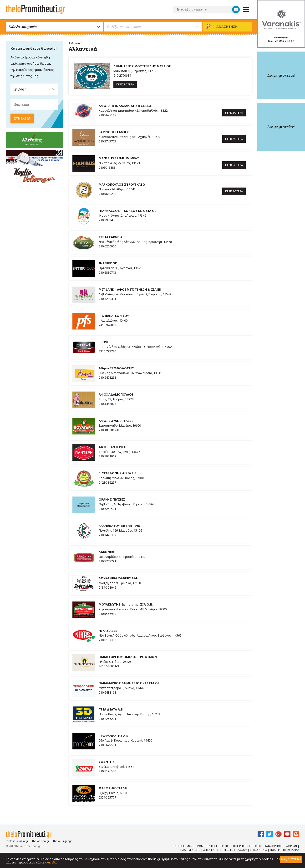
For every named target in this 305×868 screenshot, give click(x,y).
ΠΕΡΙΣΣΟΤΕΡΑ (125, 84)
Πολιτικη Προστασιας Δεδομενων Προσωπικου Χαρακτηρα (259, 852)
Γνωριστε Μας (183, 846)
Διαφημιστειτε (190, 850)
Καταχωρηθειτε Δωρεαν (281, 846)
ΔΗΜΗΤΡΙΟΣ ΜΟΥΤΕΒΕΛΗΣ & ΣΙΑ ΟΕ (142, 66)
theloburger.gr (63, 841)
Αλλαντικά (76, 43)
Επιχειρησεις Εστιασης (247, 846)
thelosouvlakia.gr (17, 841)
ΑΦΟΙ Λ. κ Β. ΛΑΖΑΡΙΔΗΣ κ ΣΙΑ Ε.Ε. (126, 106)
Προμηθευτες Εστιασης (212, 846)
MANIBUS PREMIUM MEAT (119, 158)
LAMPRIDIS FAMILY (114, 132)
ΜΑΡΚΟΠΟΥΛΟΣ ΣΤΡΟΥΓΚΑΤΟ (122, 184)
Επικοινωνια (259, 850)
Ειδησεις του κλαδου (232, 850)
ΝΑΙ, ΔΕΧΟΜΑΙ (291, 859)
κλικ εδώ (51, 862)
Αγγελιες (209, 850)
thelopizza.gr (41, 841)
